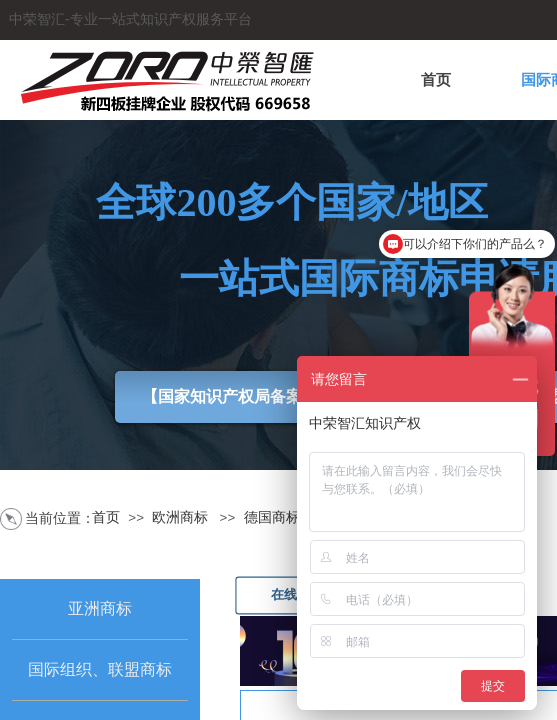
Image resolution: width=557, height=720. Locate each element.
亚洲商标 (100, 608)
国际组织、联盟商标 (100, 669)
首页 (436, 80)
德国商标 (272, 517)
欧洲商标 (180, 517)
